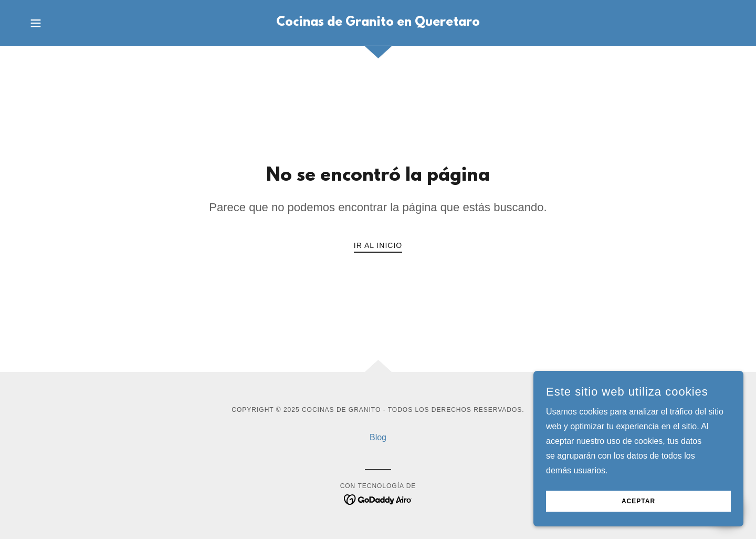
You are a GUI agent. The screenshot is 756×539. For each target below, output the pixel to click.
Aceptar (638, 501)
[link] (378, 23)
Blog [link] (378, 437)
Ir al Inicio (378, 245)
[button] (36, 23)
